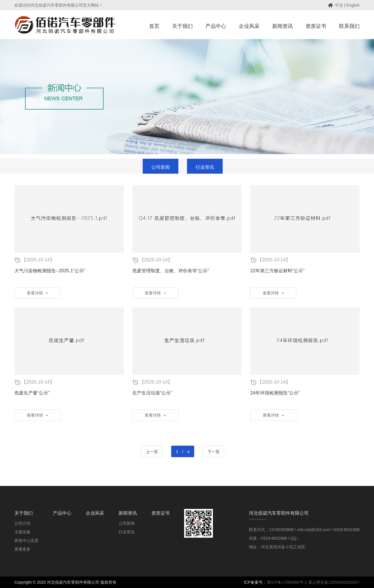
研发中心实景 (26, 541)
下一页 (213, 452)
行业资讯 (127, 532)
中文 (339, 5)
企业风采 (95, 513)
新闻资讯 (128, 513)
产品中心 (62, 513)
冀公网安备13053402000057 (334, 582)
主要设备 (22, 532)
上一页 (152, 452)
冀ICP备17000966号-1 (287, 582)
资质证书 (161, 513)
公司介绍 (22, 523)
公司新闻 (127, 523)
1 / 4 (183, 452)
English (353, 5)
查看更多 (22, 549)
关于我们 (24, 513)
